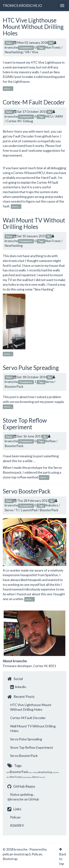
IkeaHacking (14, 52)
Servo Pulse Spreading (31, 368)
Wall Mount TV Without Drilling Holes (34, 223)
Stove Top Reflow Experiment (25, 424)
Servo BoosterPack (27, 491)
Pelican (15, 817)
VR (27, 52)
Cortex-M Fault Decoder (34, 102)
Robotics (52, 505)
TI (17, 510)
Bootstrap (10, 859)
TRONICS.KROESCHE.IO (22, 5)
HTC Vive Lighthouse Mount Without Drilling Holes (33, 27)
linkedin (18, 687)
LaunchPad (29, 510)
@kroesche (15, 799)
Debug (28, 121)
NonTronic (53, 47)
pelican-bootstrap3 (17, 854)
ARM (59, 116)
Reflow (51, 441)
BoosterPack (14, 386)
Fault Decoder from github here (36, 136)
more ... (8, 88)
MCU (49, 116)
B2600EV (17, 825)
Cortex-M (14, 121)
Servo (49, 382)
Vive (35, 52)
